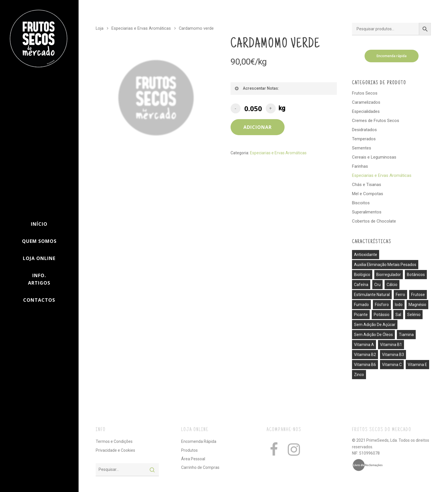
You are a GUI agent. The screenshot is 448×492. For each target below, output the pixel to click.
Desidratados (364, 130)
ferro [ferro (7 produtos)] (400, 295)
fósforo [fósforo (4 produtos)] (382, 305)
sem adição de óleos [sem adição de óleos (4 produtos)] (373, 335)
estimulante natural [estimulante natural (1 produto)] (372, 295)
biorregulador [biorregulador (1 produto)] (389, 275)
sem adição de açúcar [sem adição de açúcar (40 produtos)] (375, 325)
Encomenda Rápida (199, 441)
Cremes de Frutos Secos (376, 121)
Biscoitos (361, 203)
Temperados (364, 139)
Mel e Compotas (368, 194)
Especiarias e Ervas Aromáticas (141, 28)
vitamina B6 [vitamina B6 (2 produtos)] (365, 365)
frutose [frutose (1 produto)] (418, 295)
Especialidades (366, 111)
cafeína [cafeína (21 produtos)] (361, 285)
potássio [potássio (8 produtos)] (382, 315)
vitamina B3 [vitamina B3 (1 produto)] (393, 355)
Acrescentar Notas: (257, 88)
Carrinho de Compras (200, 467)
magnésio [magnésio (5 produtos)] (417, 305)
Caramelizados (366, 102)
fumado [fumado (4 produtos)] (361, 305)
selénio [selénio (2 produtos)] (414, 315)
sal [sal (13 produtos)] (398, 315)
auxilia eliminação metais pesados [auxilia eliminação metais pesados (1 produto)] (385, 265)
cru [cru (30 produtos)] (377, 285)
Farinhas (360, 166)
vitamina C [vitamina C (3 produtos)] (392, 365)
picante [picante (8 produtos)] (361, 315)
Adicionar (258, 127)
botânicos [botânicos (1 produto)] (416, 275)
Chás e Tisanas (367, 185)
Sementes (362, 148)
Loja (100, 28)
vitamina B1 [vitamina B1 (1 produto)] (391, 345)
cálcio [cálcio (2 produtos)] (392, 285)
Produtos (189, 450)
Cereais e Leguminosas (374, 157)
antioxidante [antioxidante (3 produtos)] (366, 255)
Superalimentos (367, 212)
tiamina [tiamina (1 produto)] (406, 335)
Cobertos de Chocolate (374, 221)
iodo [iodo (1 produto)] (399, 305)
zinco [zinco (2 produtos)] (359, 375)
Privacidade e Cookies (115, 450)
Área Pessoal (193, 459)
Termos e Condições (114, 441)
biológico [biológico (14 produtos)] (362, 275)
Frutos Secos (365, 93)
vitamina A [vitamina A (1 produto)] (364, 345)
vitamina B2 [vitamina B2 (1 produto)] (365, 355)
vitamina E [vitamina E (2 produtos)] (417, 365)
